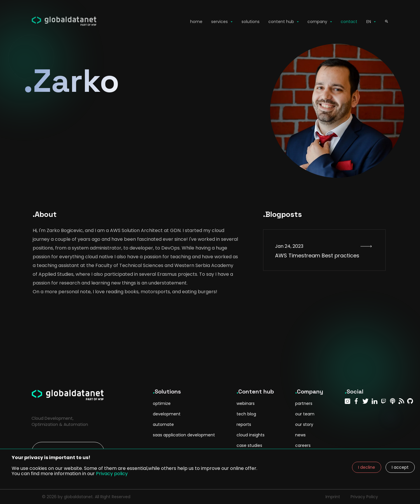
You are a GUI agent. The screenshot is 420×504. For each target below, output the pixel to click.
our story (304, 424)
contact (349, 22)
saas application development (184, 435)
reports (244, 424)
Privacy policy (112, 474)
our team (305, 414)
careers (303, 445)
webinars (246, 403)
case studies (249, 445)
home (196, 22)
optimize (162, 403)
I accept (400, 467)
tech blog (246, 414)
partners (304, 403)
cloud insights (251, 435)
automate (163, 424)
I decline (367, 467)
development (167, 414)
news (300, 435)
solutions (251, 22)
